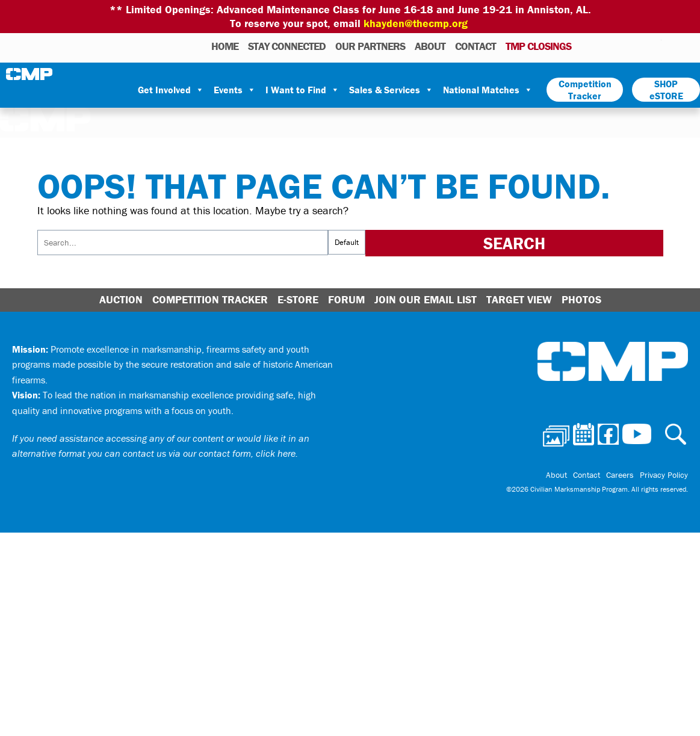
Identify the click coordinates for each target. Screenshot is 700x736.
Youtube (654, 46)
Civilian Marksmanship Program (30, 74)
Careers (620, 475)
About (430, 46)
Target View (519, 299)
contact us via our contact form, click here (209, 453)
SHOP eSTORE (666, 90)
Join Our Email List (426, 299)
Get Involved (171, 90)
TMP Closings (538, 46)
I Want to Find (302, 90)
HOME (225, 46)
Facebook (621, 46)
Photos (585, 46)
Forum (346, 299)
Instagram (637, 46)
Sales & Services (391, 90)
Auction (121, 299)
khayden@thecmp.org (416, 23)
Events (235, 90)
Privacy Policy (664, 475)
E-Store (298, 299)
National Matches (488, 90)
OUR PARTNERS (370, 46)
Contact (475, 46)
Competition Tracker (585, 90)
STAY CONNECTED (287, 46)
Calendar (604, 46)
